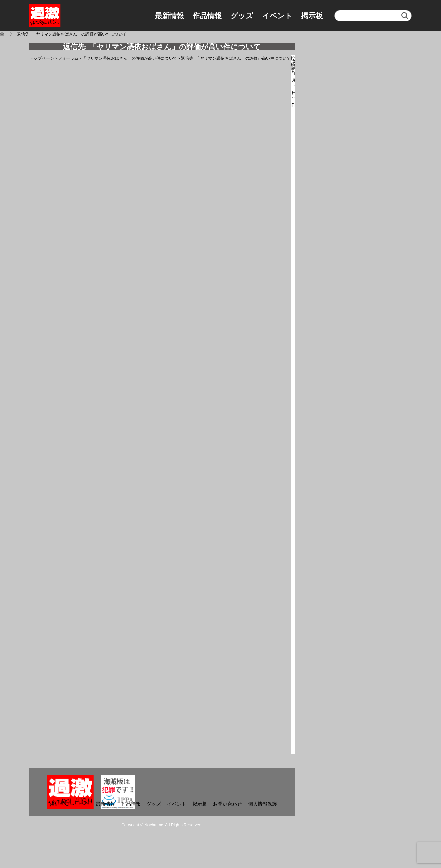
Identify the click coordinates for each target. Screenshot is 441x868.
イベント (277, 16)
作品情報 (207, 16)
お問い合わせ (227, 804)
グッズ (242, 16)
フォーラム (68, 58)
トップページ (42, 58)
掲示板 (312, 16)
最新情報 (170, 16)
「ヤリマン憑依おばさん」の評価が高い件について (130, 58)
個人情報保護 (263, 804)
